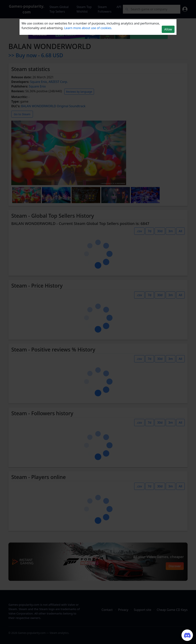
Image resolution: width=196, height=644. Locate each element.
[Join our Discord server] (187, 635)
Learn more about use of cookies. (88, 28)
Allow (168, 29)
